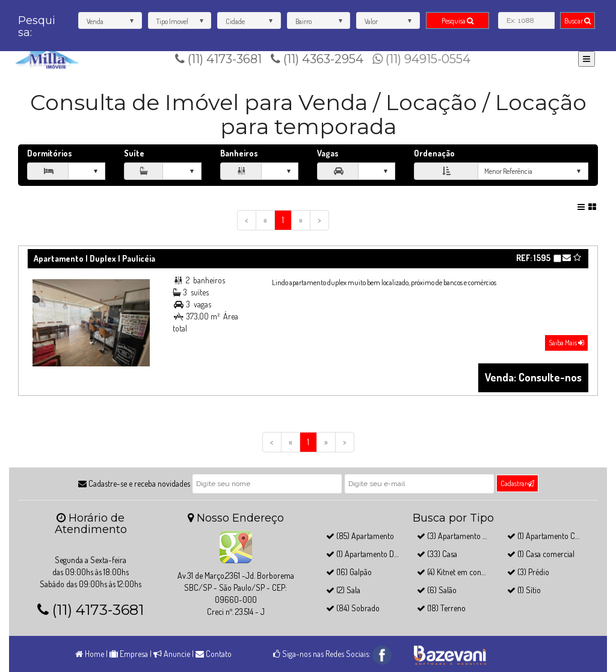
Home (90, 654)
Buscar (577, 21)
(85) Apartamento (360, 536)
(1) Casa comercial (541, 554)
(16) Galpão (349, 572)
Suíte (134, 153)
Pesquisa (457, 21)
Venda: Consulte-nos (533, 377)
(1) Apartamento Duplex (369, 554)
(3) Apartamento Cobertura (466, 536)
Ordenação (434, 153)
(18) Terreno (441, 608)
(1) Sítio (524, 590)
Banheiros (239, 153)
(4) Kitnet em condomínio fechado (476, 572)
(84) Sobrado (353, 608)
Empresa (129, 654)
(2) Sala (343, 590)
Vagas (328, 153)
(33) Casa (437, 554)
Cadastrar (517, 483)
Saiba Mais (566, 343)
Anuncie (172, 654)
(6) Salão (437, 590)
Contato (214, 654)
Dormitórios (50, 153)
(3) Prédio (528, 572)
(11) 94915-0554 (421, 59)
